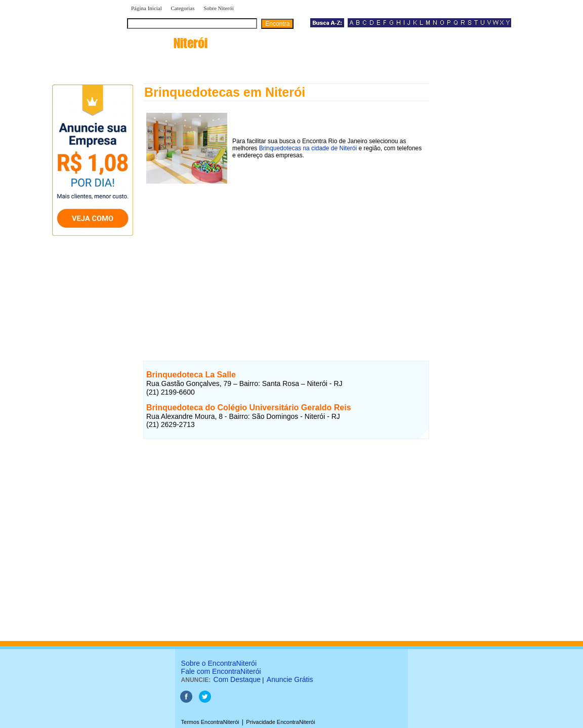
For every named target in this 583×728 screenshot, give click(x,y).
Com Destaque (237, 679)
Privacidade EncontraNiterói (280, 722)
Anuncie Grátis (290, 679)
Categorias (182, 8)
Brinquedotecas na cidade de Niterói (308, 148)
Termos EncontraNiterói (210, 722)
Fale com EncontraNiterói (221, 671)
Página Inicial (147, 8)
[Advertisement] (286, 258)
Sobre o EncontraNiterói (219, 663)
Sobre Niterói (219, 8)
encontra (167, 43)
